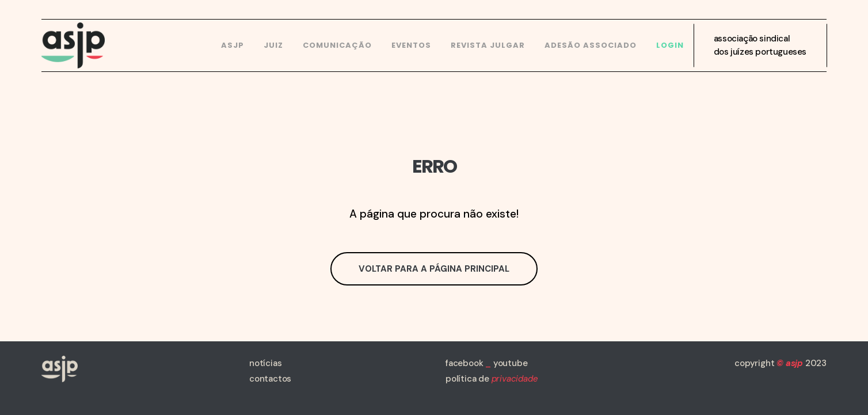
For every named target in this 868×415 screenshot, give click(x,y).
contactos (270, 379)
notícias (265, 363)
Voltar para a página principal (434, 269)
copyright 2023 (781, 363)
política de (492, 379)
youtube (511, 363)
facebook (464, 363)
